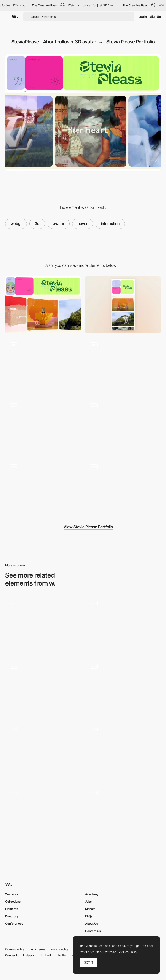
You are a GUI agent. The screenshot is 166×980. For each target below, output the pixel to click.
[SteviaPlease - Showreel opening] (123, 366)
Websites (12, 894)
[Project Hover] (43, 624)
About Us (92, 923)
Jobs (88, 901)
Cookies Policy (15, 949)
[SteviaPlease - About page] (43, 427)
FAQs (89, 916)
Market (90, 909)
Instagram (30, 955)
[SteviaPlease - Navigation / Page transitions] (123, 488)
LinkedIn (47, 955)
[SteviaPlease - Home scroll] (43, 366)
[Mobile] (123, 305)
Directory (12, 916)
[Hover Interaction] (43, 687)
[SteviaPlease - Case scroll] (123, 427)
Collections (13, 901)
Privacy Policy (60, 949)
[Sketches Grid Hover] (123, 624)
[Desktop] (43, 305)
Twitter (62, 955)
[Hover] (123, 687)
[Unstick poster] (43, 814)
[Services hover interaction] (123, 814)
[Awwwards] (15, 17)
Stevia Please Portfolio (131, 42)
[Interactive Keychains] (43, 751)
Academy (92, 894)
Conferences (14, 923)
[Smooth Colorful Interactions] (123, 751)
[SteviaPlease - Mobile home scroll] (43, 488)
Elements (12, 909)
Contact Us (93, 931)
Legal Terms (38, 949)
